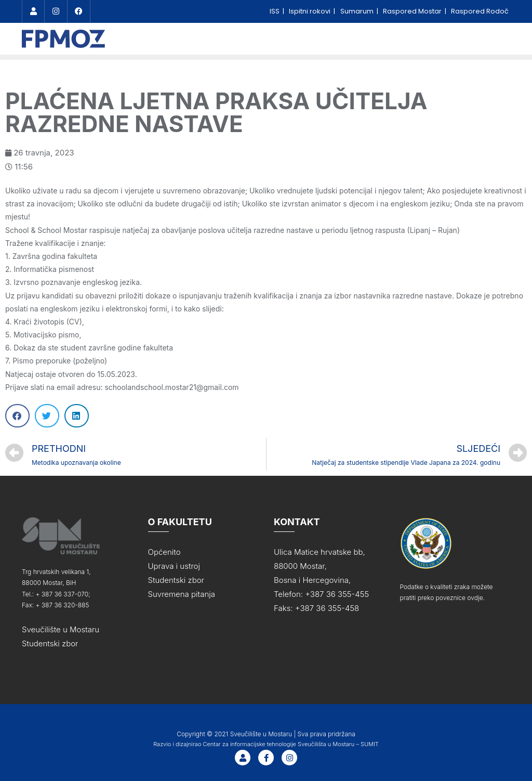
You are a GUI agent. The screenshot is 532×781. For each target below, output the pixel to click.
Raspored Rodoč (480, 11)
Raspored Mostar (413, 11)
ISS (275, 11)
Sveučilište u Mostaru (61, 629)
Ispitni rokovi (310, 11)
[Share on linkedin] (77, 416)
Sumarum (358, 11)
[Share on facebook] (17, 416)
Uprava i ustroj (174, 566)
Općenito (164, 552)
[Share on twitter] (47, 416)
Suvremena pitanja (182, 594)
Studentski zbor (50, 643)
